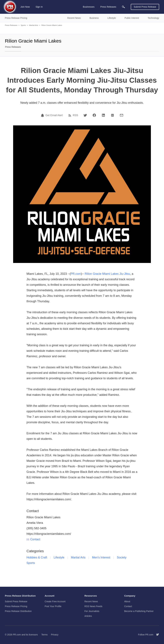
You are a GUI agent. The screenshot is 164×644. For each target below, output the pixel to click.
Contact (33, 539)
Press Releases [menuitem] (108, 7)
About (127, 601)
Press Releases (11, 25)
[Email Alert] (43, 115)
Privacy (55, 635)
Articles (88, 616)
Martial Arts (34, 25)
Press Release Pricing (16, 606)
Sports (23, 25)
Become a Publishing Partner (139, 611)
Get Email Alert (54, 115)
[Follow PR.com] (156, 635)
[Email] (122, 115)
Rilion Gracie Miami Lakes (52, 25)
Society (122, 557)
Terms (44, 635)
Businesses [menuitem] (89, 7)
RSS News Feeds (93, 606)
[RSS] (70, 115)
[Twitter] (85, 115)
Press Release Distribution (18, 611)
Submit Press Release (145, 7)
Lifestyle (59, 557)
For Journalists (92, 611)
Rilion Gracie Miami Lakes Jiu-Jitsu (107, 274)
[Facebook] (94, 115)
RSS (75, 115)
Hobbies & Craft (37, 557)
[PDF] (112, 115)
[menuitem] (123, 7)
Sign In (39, 7)
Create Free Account (55, 601)
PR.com (76, 274)
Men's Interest (101, 557)
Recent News (91, 601)
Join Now (25, 7)
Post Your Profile (53, 606)
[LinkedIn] (103, 115)
